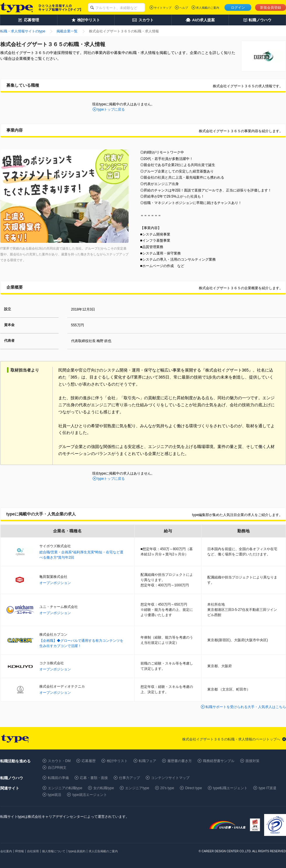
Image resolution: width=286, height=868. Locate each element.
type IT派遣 (267, 788)
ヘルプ (184, 8)
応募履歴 (89, 761)
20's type (167, 788)
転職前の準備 (58, 778)
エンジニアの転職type (65, 788)
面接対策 (252, 761)
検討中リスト (117, 761)
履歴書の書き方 (180, 761)
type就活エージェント (90, 795)
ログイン (238, 8)
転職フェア (148, 761)
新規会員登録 (271, 8)
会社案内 (6, 851)
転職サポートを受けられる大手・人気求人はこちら (246, 707)
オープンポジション (55, 583)
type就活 (55, 795)
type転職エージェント (230, 788)
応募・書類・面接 (94, 778)
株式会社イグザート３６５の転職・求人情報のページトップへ (231, 739)
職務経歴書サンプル (219, 761)
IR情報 (20, 851)
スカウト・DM (59, 761)
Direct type (193, 788)
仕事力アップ (129, 778)
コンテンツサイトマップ (170, 778)
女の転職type (104, 788)
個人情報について (54, 851)
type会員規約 (77, 851)
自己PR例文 (57, 768)
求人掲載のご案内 (208, 8)
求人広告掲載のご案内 (103, 851)
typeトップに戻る (111, 109)
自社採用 (33, 851)
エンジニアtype (137, 788)
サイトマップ (163, 8)
